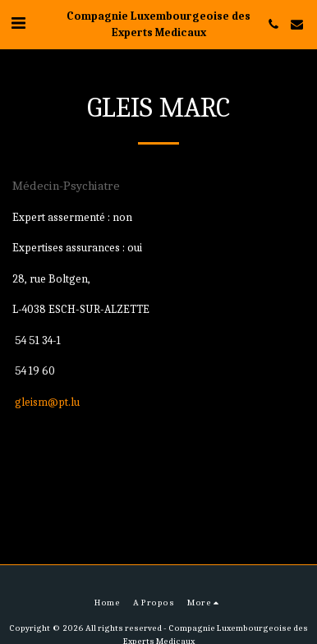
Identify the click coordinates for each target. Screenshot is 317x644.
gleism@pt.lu (47, 402)
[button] (18, 23)
